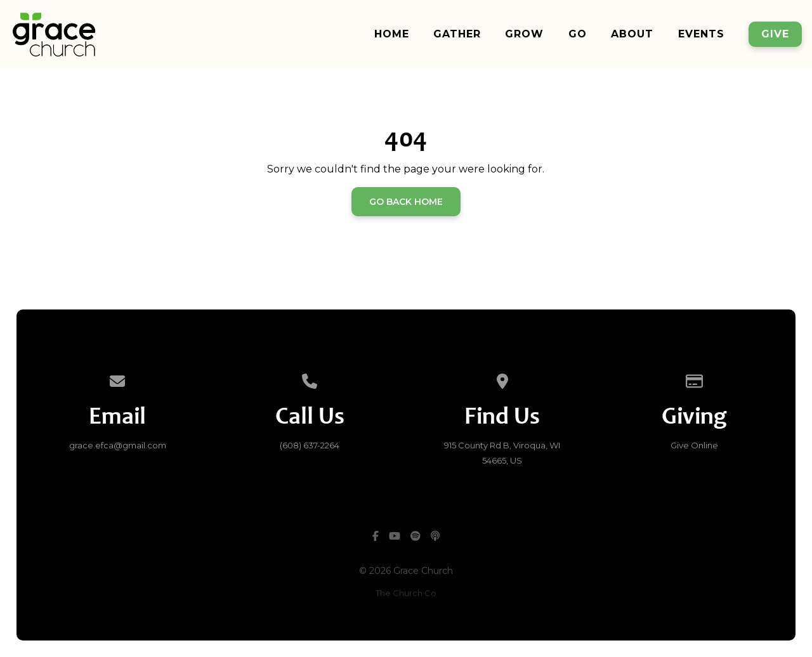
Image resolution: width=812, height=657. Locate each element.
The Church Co (406, 593)
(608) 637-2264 (310, 445)
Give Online (694, 445)
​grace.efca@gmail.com (118, 445)
